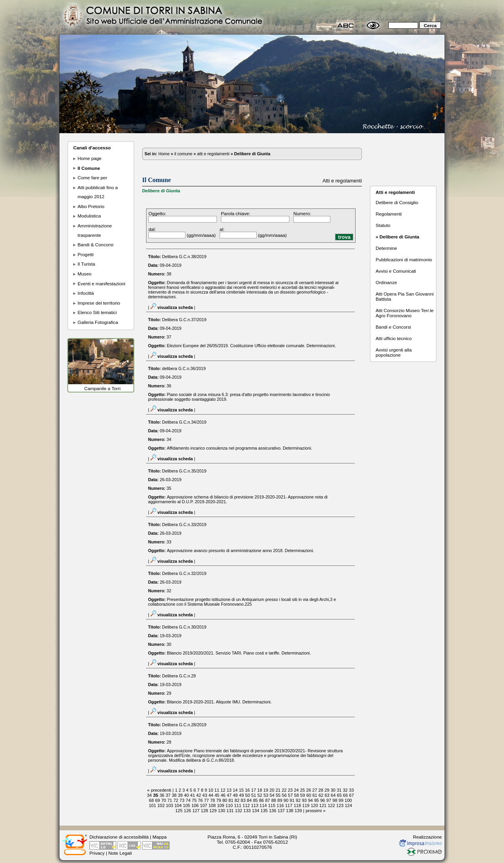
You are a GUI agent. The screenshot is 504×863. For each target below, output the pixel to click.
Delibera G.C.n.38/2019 (184, 257)
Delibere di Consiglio (397, 202)
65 (339, 795)
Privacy (97, 853)
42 (198, 795)
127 (196, 811)
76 (200, 800)
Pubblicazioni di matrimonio (404, 259)
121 (323, 805)
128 (204, 811)
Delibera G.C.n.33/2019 (184, 524)
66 (345, 795)
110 (229, 805)
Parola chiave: (236, 213)
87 (267, 800)
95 (317, 800)
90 (286, 800)
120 (314, 805)
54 (272, 795)
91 (292, 800)
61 (315, 795)
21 (278, 790)
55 (278, 795)
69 (157, 800)
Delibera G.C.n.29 (179, 676)
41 (193, 795)
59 (302, 795)
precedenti (161, 790)
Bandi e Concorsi (393, 327)
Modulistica (89, 216)
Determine (386, 248)
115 (272, 805)
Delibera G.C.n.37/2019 (184, 320)
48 (235, 795)
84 (249, 800)
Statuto (383, 225)
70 (163, 800)
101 (152, 805)
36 (162, 795)
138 (290, 811)
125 (179, 811)
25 (302, 790)
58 (296, 795)
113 (255, 805)
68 (151, 800)
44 (211, 795)
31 (339, 790)
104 (178, 805)
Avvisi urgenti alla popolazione (394, 352)
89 (280, 800)
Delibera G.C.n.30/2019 (184, 627)
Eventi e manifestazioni (101, 284)
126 (187, 811)
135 (264, 811)
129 (213, 811)
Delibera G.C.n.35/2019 (184, 471)
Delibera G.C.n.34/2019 (184, 422)
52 (260, 795)
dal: (152, 229)
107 (204, 805)
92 (298, 800)
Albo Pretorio (91, 206)
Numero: (302, 213)
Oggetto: (157, 213)
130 (221, 811)
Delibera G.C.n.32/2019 (184, 573)
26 (309, 790)
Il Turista (86, 264)
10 (211, 790)
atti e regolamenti (213, 154)
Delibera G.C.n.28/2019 (184, 725)
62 (321, 795)
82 (237, 800)
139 (298, 811)
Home (164, 154)
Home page (90, 158)
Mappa (159, 837)
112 (246, 805)
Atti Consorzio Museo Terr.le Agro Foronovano (405, 313)
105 (187, 805)
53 (266, 795)
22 (284, 790)
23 (290, 790)
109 (220, 805)
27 (315, 790)
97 (329, 800)
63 (327, 795)
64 (333, 795)
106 (195, 805)
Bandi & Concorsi (95, 245)
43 (205, 795)
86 (261, 800)
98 (335, 800)
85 (255, 800)
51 (254, 795)
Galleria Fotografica (98, 322)
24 (296, 790)
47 (229, 795)
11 (217, 790)
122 (331, 805)
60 (309, 795)
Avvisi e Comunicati (396, 271)
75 (194, 800)
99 (341, 800)
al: (222, 229)
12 (223, 790)
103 (169, 805)
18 (259, 790)
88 (274, 800)
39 (180, 795)
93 (304, 800)
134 (256, 811)
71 (170, 800)
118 (297, 805)
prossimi (314, 811)
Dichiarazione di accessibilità (119, 837)
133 (247, 811)
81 (231, 800)
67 (352, 795)
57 (290, 795)
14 (235, 790)
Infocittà (86, 293)
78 (213, 800)
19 (266, 790)
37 (168, 795)
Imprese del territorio (99, 303)
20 (272, 790)
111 (237, 805)
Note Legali (120, 853)
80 (225, 800)
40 (186, 795)
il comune (183, 154)
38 (174, 795)
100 (348, 800)
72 (176, 800)
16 (247, 790)
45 (217, 795)
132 (239, 811)
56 (284, 795)
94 (310, 800)
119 (306, 805)
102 (161, 805)
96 (322, 800)
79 (219, 800)
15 (241, 790)
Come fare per (92, 178)
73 (182, 800)
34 (149, 795)
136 (272, 811)
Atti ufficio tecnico (394, 338)
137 (281, 811)
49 (241, 795)
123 (340, 805)
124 (348, 805)
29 (327, 790)
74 (188, 800)
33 (351, 790)
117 (289, 805)
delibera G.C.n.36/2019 (184, 368)
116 (280, 805)
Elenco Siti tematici (97, 312)
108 (212, 805)
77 (206, 800)
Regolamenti (389, 214)
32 (345, 790)
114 (263, 805)
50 (248, 795)
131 (230, 811)
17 (254, 790)
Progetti (86, 254)
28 (321, 790)
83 (243, 800)
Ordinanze (386, 282)
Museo (84, 274)
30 (333, 790)
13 (229, 790)
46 (223, 795)
